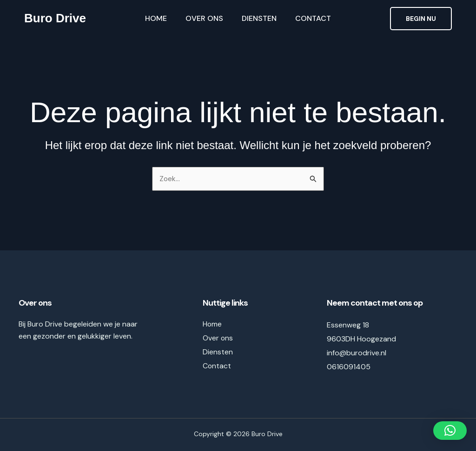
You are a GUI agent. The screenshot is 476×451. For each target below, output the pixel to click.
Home (156, 18)
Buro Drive (55, 18)
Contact (313, 18)
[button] (421, 19)
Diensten (259, 18)
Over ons (204, 18)
